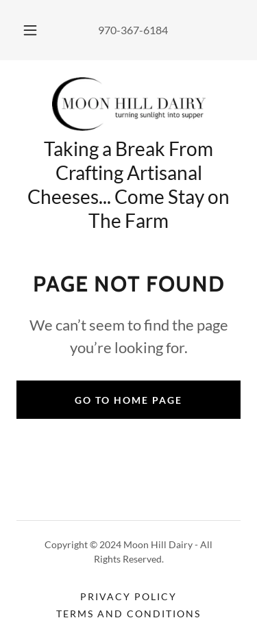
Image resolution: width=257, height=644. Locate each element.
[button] (30, 30)
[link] (129, 104)
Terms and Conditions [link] (128, 614)
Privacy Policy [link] (128, 596)
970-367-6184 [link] (133, 30)
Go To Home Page (128, 400)
